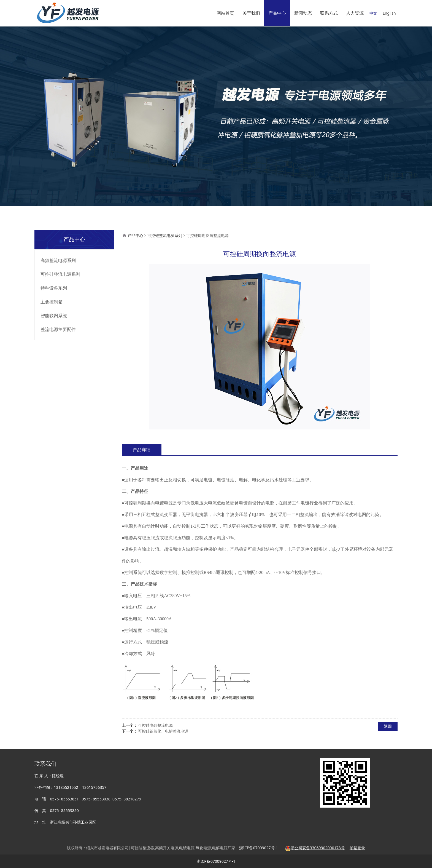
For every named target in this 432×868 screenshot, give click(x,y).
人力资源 (355, 13)
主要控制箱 (52, 302)
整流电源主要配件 (58, 329)
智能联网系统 (54, 316)
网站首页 (225, 13)
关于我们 (251, 13)
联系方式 (329, 13)
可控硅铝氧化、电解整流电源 (163, 731)
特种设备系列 (54, 288)
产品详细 (142, 450)
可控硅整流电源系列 (60, 274)
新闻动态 (303, 13)
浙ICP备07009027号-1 (216, 861)
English (389, 13)
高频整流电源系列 (58, 260)
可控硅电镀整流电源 (155, 725)
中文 (373, 13)
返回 (388, 726)
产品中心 (277, 13)
